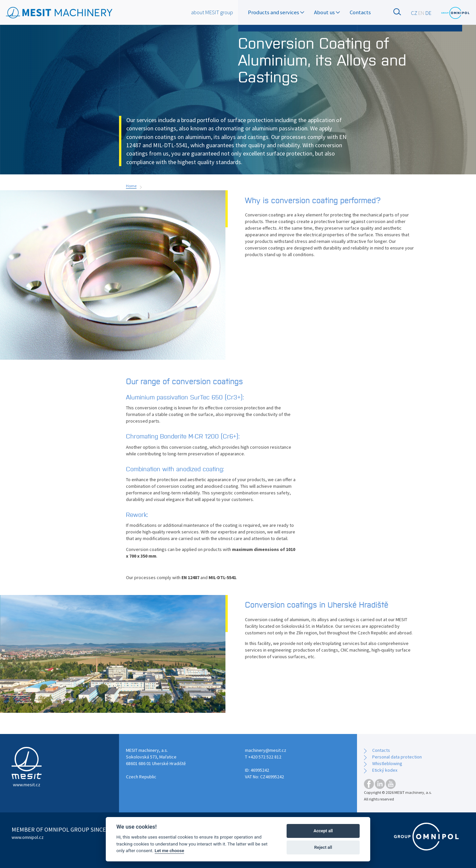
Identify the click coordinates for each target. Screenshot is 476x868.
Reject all (323, 847)
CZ (414, 13)
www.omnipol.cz (28, 837)
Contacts (360, 12)
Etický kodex (385, 770)
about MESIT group (212, 12)
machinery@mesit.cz (266, 750)
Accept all (323, 831)
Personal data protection (397, 757)
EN (421, 13)
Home (131, 186)
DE (428, 13)
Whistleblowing (387, 763)
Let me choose (169, 850)
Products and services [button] (276, 12)
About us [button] (327, 12)
